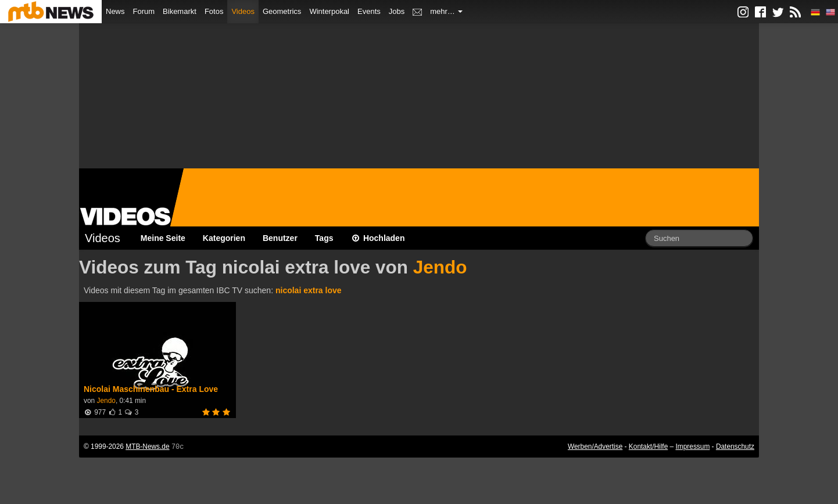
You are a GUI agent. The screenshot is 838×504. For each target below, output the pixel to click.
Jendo (440, 267)
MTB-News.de (147, 447)
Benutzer (280, 238)
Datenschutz (735, 447)
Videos (243, 11)
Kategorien (224, 238)
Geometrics (282, 11)
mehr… (446, 11)
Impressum (693, 447)
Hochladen (378, 238)
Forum (144, 11)
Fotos (214, 11)
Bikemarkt (180, 11)
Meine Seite (163, 238)
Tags (324, 238)
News (115, 11)
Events (369, 11)
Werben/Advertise (595, 447)
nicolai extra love (309, 290)
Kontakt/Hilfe (648, 447)
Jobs (397, 11)
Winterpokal (329, 11)
